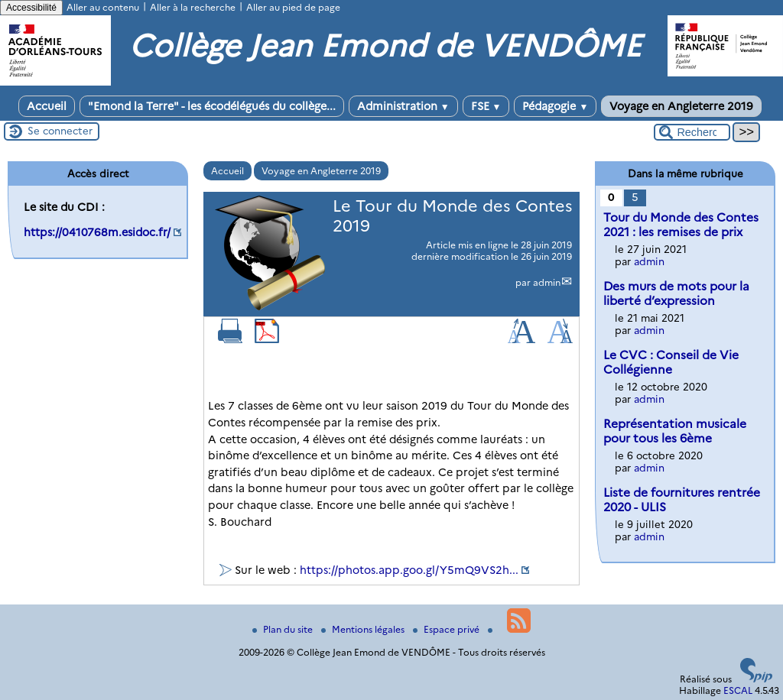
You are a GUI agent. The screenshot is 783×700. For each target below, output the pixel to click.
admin (547, 282)
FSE (486, 106)
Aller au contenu (103, 7)
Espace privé (447, 629)
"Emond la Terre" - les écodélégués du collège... (212, 106)
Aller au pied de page (293, 7)
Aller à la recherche (193, 7)
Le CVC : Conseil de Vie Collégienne (671, 362)
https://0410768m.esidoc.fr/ (97, 232)
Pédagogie (555, 106)
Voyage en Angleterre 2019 (681, 106)
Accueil (47, 106)
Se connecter (60, 131)
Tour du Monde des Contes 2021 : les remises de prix (681, 225)
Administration (403, 106)
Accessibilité (31, 8)
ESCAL (738, 690)
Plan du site (284, 629)
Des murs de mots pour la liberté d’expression (676, 293)
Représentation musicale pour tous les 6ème (675, 431)
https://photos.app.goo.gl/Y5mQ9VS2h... (409, 570)
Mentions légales (364, 629)
